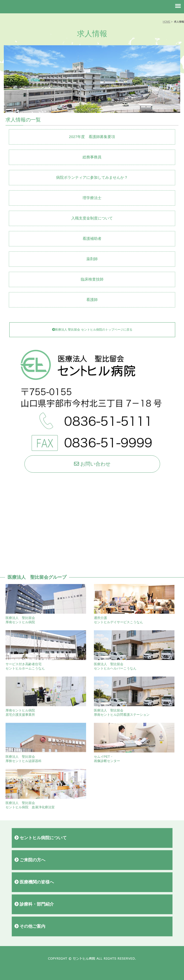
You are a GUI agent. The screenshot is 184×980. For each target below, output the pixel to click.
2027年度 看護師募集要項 (92, 137)
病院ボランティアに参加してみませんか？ (92, 177)
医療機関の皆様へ (34, 882)
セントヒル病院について (41, 838)
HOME (166, 22)
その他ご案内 (30, 926)
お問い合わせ (92, 464)
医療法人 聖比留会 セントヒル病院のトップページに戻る (92, 330)
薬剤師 (92, 259)
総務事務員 (92, 157)
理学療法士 (92, 198)
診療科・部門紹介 (34, 904)
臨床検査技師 (92, 279)
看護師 (92, 300)
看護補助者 (92, 238)
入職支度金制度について (92, 218)
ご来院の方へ (30, 860)
